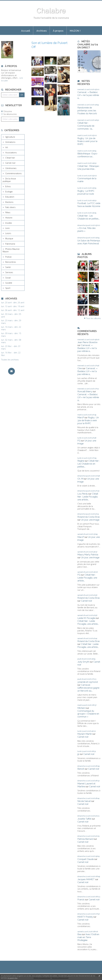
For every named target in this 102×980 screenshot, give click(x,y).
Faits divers (10, 207)
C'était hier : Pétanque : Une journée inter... (89, 167)
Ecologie (9, 192)
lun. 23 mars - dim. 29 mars (11, 322)
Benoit (81, 769)
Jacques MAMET (86, 879)
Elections (9, 202)
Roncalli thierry (85, 391)
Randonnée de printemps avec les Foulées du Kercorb (87, 111)
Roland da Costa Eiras (89, 517)
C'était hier (10, 158)
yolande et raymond (88, 682)
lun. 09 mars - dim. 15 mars (11, 335)
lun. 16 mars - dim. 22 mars (11, 328)
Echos (8, 186)
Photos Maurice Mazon (11, 250)
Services (9, 272)
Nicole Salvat (84, 801)
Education (10, 197)
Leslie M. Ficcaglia (86, 618)
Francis (81, 900)
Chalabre (51, 11)
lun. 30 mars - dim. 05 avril (11, 315)
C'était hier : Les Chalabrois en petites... (89, 217)
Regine (81, 461)
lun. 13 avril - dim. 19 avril (13, 306)
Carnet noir (10, 163)
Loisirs (8, 233)
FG (79, 441)
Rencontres (11, 262)
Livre (7, 228)
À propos (58, 31)
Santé (8, 267)
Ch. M (80, 479)
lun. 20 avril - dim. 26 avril (13, 303)
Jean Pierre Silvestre (87, 342)
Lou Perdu (83, 494)
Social (8, 278)
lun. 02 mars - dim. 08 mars (11, 341)
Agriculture (10, 137)
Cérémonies (11, 168)
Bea (79, 934)
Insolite (9, 223)
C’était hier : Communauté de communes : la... (86, 126)
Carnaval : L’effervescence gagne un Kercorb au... (88, 688)
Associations (11, 152)
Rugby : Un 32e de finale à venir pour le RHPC (87, 141)
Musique (9, 238)
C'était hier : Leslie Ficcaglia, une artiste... (88, 497)
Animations (10, 142)
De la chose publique (9, 180)
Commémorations (13, 173)
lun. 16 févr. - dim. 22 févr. (11, 354)
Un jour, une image (90, 520)
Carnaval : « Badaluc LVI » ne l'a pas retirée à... (88, 95)
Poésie (8, 257)
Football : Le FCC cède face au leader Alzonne (89, 205)
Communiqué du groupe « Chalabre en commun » (88, 714)
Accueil (26, 31)
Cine (80, 368)
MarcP (81, 417)
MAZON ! (75, 31)
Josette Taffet (84, 819)
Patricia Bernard (85, 839)
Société (9, 283)
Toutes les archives (10, 360)
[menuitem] (25, 31)
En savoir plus (13, 978)
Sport (8, 288)
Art (7, 147)
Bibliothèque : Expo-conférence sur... (88, 155)
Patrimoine (10, 244)
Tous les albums (93, 318)
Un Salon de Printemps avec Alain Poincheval (89, 242)
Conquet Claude (86, 859)
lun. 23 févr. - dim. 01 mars (11, 348)
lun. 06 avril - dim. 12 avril (13, 310)
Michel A (81, 708)
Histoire (9, 218)
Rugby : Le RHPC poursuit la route (86, 192)
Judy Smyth (83, 662)
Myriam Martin (85, 734)
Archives (42, 31)
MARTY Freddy (85, 917)
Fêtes (8, 212)
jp (78, 754)
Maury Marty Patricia (88, 555)
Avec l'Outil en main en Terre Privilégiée (88, 937)
